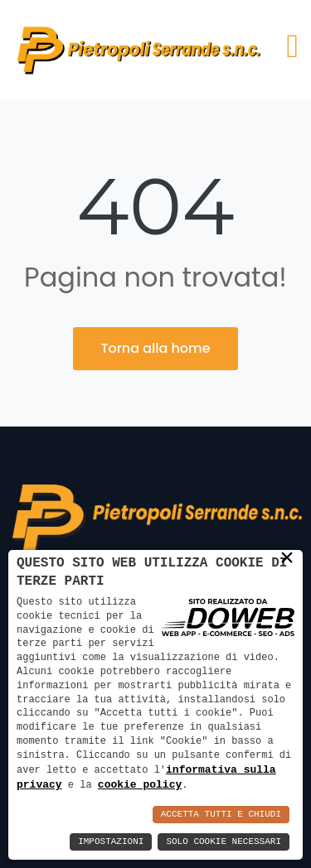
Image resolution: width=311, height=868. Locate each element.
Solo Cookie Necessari (224, 842)
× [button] (287, 557)
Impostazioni (111, 842)
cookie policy (140, 784)
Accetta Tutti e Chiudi (221, 815)
